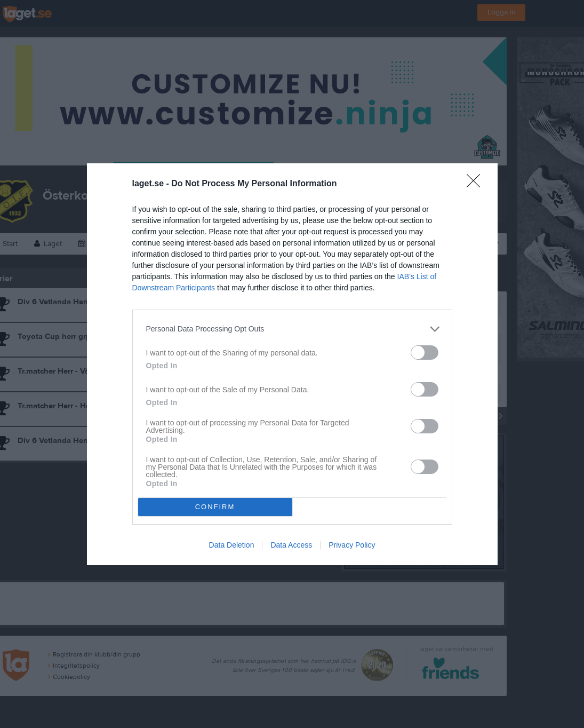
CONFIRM (215, 507)
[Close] (477, 184)
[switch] (425, 353)
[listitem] (292, 329)
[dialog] (292, 364)
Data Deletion (232, 545)
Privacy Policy (352, 545)
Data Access (291, 545)
